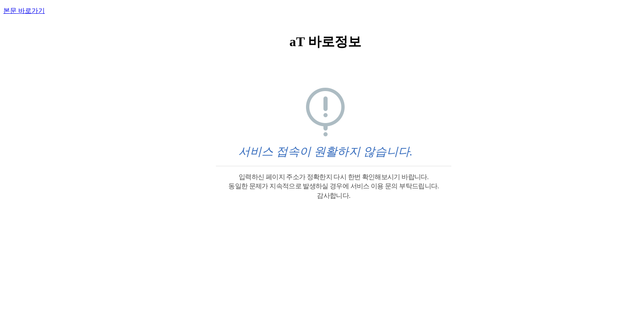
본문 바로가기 (24, 11)
